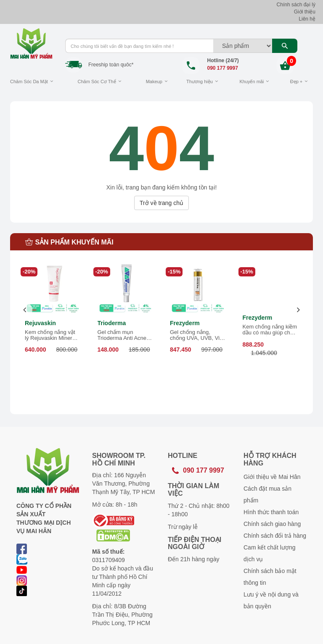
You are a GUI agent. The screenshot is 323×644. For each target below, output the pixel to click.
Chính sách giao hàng (272, 524)
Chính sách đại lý (296, 5)
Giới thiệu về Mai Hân (272, 477)
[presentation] (25, 310)
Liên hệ (307, 19)
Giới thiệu (305, 12)
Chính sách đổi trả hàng (275, 536)
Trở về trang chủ (161, 203)
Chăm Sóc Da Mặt (29, 81)
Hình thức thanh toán (271, 512)
